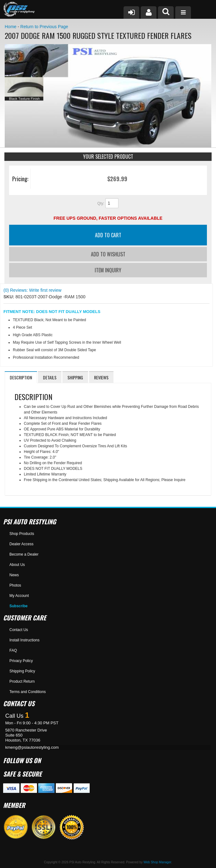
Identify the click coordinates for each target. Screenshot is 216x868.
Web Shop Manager (157, 862)
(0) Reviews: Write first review (32, 290)
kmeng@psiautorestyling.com (32, 747)
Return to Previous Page (44, 27)
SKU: (9, 297)
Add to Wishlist (108, 254)
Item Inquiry (108, 270)
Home (11, 27)
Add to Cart (108, 235)
